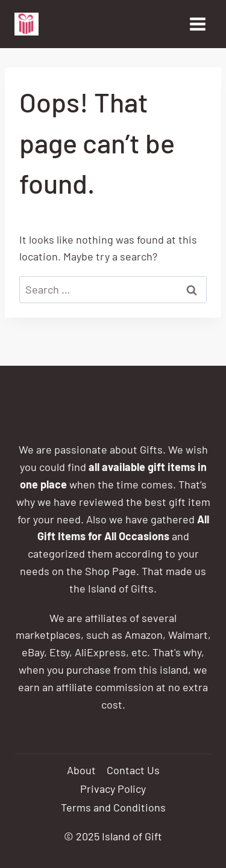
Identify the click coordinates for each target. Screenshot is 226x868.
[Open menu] (197, 24)
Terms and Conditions (113, 807)
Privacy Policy (113, 789)
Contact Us (133, 770)
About (81, 770)
